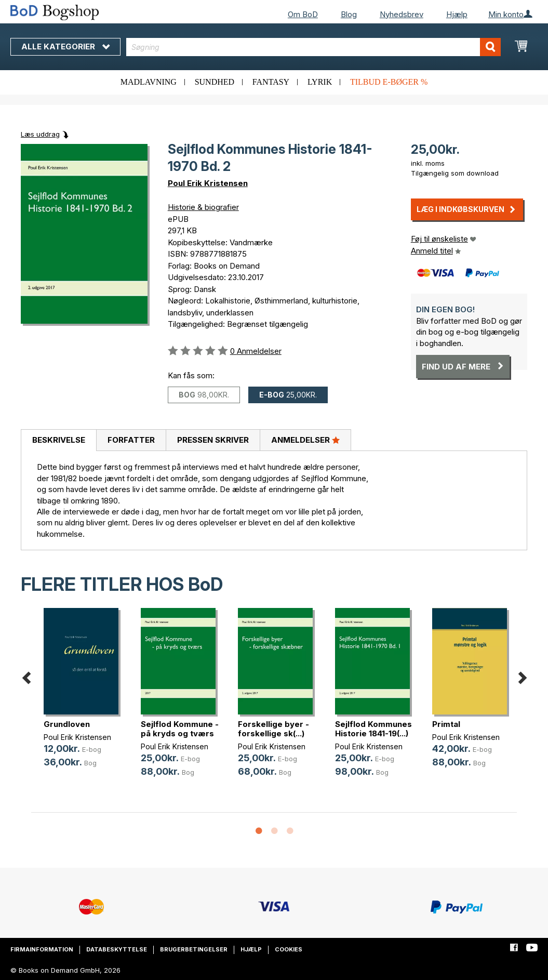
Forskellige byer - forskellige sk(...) (273, 729)
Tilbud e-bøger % (389, 82)
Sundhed (215, 82)
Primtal (446, 724)
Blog (349, 14)
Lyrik (320, 82)
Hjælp (457, 14)
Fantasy (271, 82)
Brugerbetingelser (194, 949)
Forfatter (131, 440)
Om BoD (303, 14)
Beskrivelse (59, 440)
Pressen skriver (213, 440)
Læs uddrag (40, 134)
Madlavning (149, 82)
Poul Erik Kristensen (208, 183)
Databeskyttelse (117, 949)
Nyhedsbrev (402, 14)
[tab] (58, 441)
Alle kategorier (65, 47)
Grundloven (67, 724)
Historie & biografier (203, 207)
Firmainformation (42, 949)
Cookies (289, 949)
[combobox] (313, 47)
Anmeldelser (305, 440)
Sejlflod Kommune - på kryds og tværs (180, 729)
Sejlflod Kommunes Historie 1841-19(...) (373, 729)
